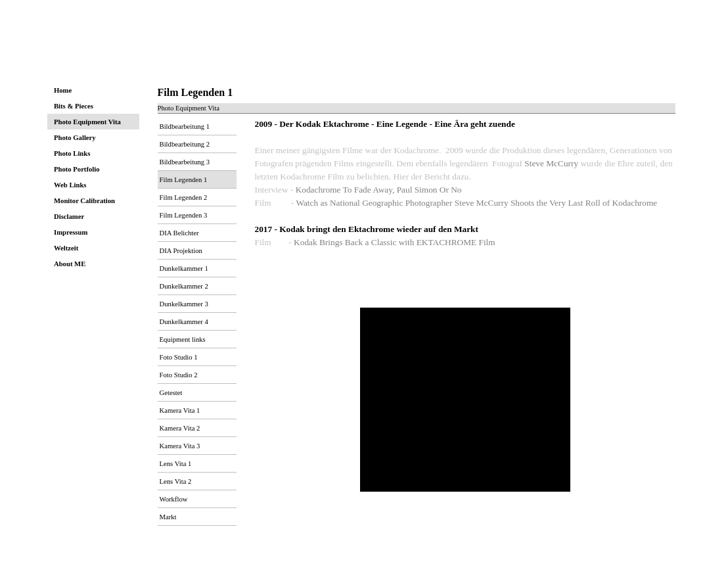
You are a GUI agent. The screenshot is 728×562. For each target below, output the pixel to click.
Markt (168, 517)
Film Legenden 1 (184, 180)
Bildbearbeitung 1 (185, 127)
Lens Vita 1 (176, 464)
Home (63, 90)
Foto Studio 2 (179, 375)
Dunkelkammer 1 (184, 269)
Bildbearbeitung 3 (185, 162)
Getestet (171, 393)
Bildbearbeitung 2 (185, 144)
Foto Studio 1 (179, 357)
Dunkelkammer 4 (184, 322)
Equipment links (183, 340)
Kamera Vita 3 (180, 446)
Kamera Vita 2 (180, 428)
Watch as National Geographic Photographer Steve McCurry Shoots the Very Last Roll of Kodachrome (476, 203)
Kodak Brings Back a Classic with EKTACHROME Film (395, 242)
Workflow (174, 499)
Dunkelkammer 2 (184, 286)
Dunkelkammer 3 (184, 304)
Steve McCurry (551, 163)
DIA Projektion (181, 251)
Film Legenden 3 (184, 215)
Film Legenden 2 (184, 198)
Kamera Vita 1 (180, 410)
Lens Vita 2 (176, 481)
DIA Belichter (179, 233)
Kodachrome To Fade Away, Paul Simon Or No (379, 190)
